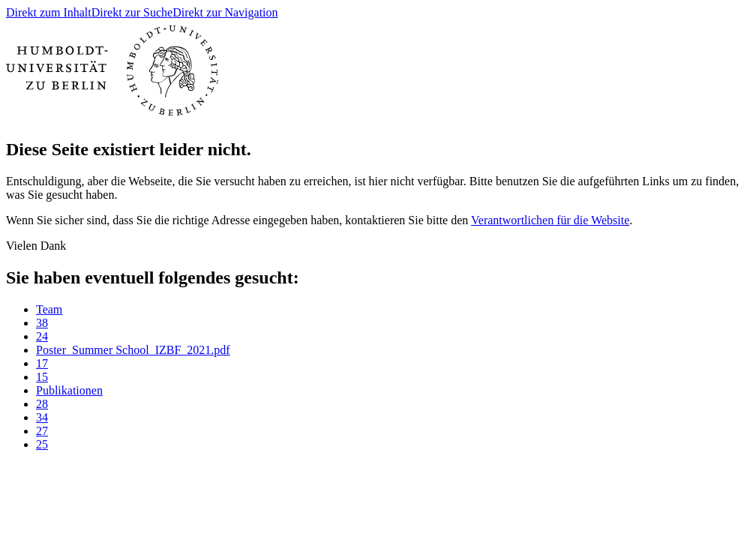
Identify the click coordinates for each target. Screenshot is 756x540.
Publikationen (69, 390)
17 (42, 363)
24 (42, 336)
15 (42, 377)
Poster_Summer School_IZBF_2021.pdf (133, 350)
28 (42, 404)
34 (42, 417)
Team (49, 309)
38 (42, 323)
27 (42, 431)
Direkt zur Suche (132, 12)
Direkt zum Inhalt (49, 12)
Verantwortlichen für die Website (550, 220)
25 (42, 444)
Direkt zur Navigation (225, 12)
